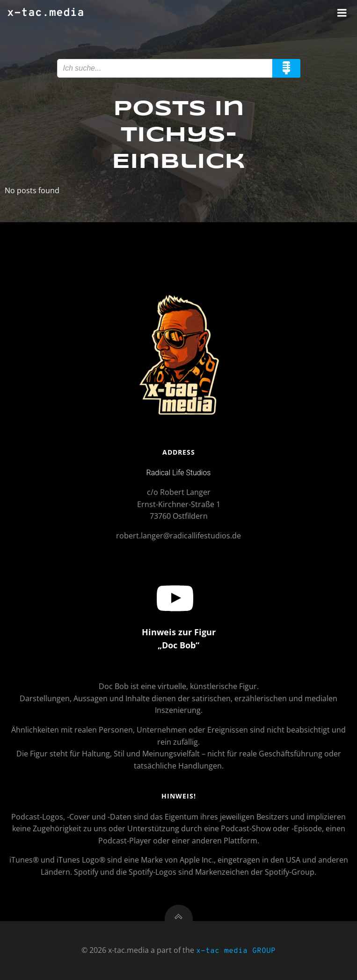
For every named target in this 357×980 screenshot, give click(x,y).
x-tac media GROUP (236, 951)
